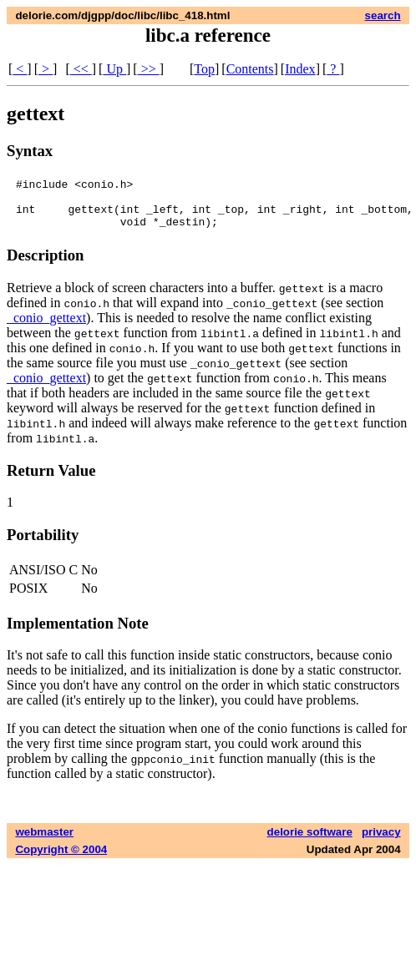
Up (114, 69)
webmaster (44, 842)
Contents (250, 69)
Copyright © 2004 (61, 859)
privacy (381, 842)
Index (300, 69)
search (383, 15)
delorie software (310, 842)
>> (149, 69)
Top (204, 69)
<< (81, 69)
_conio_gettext (46, 328)
